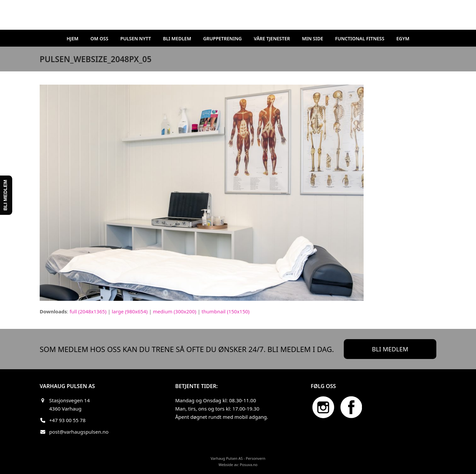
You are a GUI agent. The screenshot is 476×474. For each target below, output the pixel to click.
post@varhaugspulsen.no (79, 432)
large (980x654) (130, 311)
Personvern (255, 458)
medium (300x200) (175, 311)
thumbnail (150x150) (226, 311)
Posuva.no (249, 465)
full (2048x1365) (88, 311)
